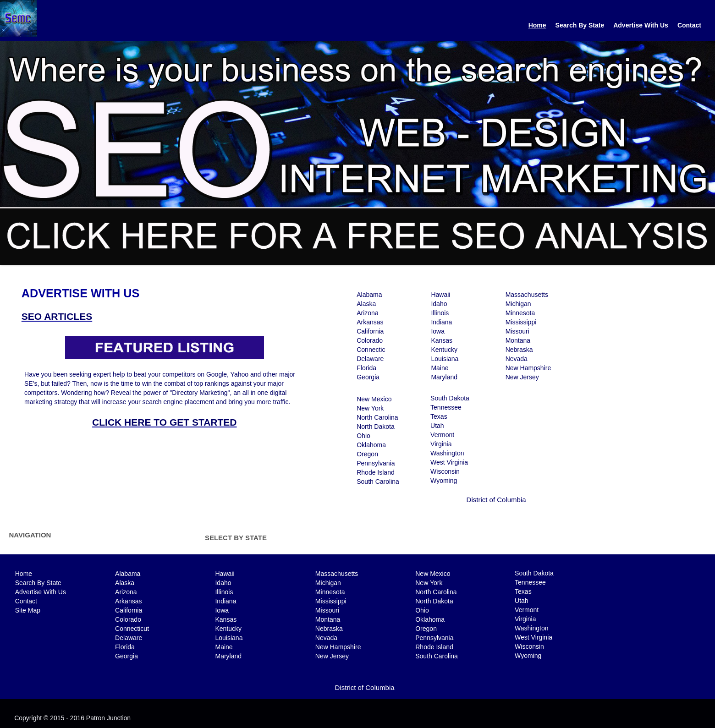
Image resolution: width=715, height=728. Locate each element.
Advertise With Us (641, 25)
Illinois (440, 313)
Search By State (580, 25)
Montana (518, 340)
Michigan (518, 304)
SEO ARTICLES (57, 316)
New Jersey (522, 377)
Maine (440, 368)
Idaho (439, 304)
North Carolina (377, 417)
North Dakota (375, 427)
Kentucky (444, 350)
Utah (437, 426)
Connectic (371, 350)
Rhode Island (376, 472)
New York (370, 408)
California (370, 331)
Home (537, 25)
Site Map (28, 610)
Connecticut (132, 629)
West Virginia (449, 462)
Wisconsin (445, 471)
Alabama (369, 295)
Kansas (442, 340)
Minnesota (520, 313)
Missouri (517, 331)
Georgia (368, 377)
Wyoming (444, 481)
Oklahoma (371, 445)
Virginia (441, 444)
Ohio (363, 436)
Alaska (366, 304)
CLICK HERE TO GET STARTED (164, 422)
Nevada (517, 359)
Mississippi (521, 322)
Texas (439, 416)
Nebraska (519, 350)
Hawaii (440, 295)
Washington (447, 453)
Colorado (370, 340)
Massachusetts (527, 295)
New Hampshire (528, 368)
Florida (366, 368)
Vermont (442, 435)
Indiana (441, 322)
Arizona (367, 313)
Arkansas (370, 322)
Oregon (367, 454)
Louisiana (445, 359)
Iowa (438, 331)
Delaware (370, 359)
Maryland (444, 377)
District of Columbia (496, 500)
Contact (689, 25)
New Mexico (374, 399)
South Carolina (378, 482)
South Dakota (450, 398)
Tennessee (446, 407)
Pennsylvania (376, 463)
